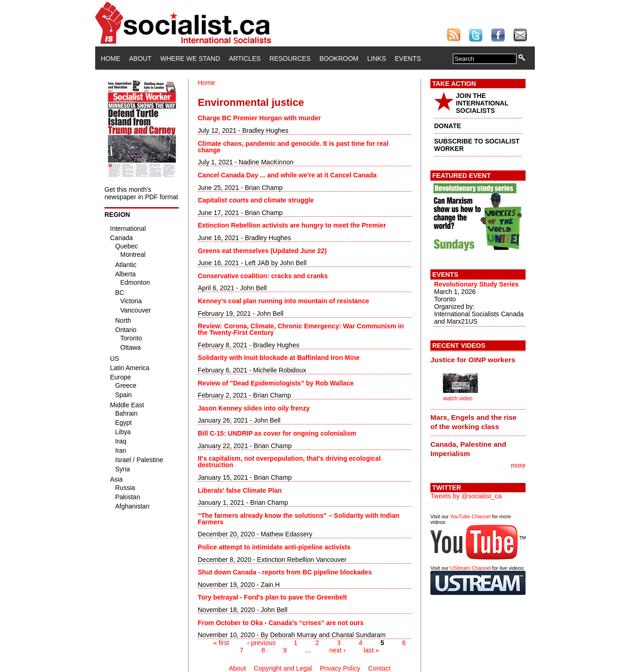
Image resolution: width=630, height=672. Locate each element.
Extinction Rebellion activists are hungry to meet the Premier (292, 225)
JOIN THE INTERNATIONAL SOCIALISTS (482, 103)
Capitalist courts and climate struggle (256, 200)
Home (110, 59)
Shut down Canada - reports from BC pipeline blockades (285, 572)
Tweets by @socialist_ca (466, 496)
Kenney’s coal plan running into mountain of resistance (283, 301)
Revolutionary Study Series (476, 284)
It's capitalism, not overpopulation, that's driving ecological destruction (289, 462)
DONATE (448, 126)
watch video (458, 398)
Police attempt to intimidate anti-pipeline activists (274, 547)
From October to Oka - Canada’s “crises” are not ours (281, 623)
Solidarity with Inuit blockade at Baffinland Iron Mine (279, 358)
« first (221, 643)
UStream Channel (471, 568)
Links (377, 59)
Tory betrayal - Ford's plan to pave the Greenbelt (272, 597)
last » (371, 650)
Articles (245, 59)
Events (408, 59)
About (140, 59)
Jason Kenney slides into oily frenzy (254, 408)
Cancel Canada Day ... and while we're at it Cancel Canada (287, 175)
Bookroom (339, 59)
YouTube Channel (470, 516)
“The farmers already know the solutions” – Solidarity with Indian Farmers (299, 519)
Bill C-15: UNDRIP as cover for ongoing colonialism (277, 433)
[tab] (478, 359)
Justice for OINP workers (473, 360)
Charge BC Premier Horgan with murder (259, 118)
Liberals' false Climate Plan (240, 490)
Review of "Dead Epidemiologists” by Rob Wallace (276, 383)
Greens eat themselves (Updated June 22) (262, 251)
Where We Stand (190, 59)
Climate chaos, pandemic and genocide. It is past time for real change (293, 147)
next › (337, 650)
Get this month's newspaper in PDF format (141, 193)
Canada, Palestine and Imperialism (468, 449)
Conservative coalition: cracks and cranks (263, 276)
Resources (290, 59)
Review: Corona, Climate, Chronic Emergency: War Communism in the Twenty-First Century (301, 329)
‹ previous (261, 643)
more (518, 465)
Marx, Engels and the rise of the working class (474, 422)
